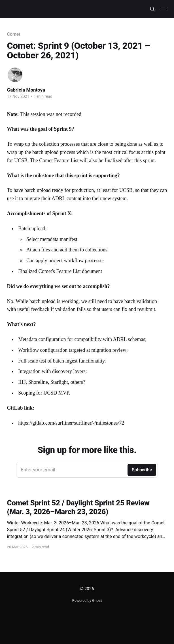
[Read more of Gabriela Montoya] (15, 75)
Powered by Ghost (87, 600)
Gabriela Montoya (26, 90)
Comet (14, 34)
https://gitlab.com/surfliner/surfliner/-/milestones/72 (71, 423)
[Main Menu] (164, 9)
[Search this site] (152, 9)
